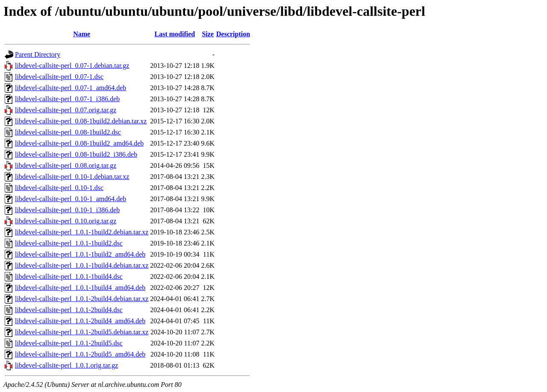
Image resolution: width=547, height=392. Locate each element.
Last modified (175, 34)
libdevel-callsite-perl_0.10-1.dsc (59, 188)
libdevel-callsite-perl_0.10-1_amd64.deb (71, 199)
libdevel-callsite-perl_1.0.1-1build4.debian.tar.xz (82, 265)
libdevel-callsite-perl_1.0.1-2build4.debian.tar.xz (82, 299)
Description (233, 34)
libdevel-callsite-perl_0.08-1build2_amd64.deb (79, 143)
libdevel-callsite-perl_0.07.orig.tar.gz (66, 110)
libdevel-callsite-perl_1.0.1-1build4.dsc (69, 276)
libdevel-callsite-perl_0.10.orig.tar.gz (66, 221)
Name (82, 34)
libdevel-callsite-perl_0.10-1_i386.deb (67, 210)
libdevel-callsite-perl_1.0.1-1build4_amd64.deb (80, 288)
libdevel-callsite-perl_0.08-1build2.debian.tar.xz (81, 121)
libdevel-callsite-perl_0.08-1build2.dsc (68, 132)
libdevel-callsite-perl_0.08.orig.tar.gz (66, 165)
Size (208, 34)
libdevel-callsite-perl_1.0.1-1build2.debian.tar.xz (82, 232)
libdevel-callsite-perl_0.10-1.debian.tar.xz (72, 177)
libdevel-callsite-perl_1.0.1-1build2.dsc (69, 243)
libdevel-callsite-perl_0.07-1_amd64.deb (71, 88)
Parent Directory (38, 54)
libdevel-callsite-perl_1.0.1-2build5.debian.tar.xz (82, 332)
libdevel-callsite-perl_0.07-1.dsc (59, 77)
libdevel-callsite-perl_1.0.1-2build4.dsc (69, 310)
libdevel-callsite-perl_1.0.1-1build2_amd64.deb (80, 254)
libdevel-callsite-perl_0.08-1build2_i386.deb (76, 154)
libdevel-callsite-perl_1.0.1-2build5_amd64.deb (80, 354)
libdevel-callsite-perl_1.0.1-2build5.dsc (69, 343)
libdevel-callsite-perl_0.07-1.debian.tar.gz (72, 66)
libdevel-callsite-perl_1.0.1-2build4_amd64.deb (80, 321)
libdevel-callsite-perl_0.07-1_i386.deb (67, 99)
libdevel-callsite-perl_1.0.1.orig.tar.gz (66, 365)
